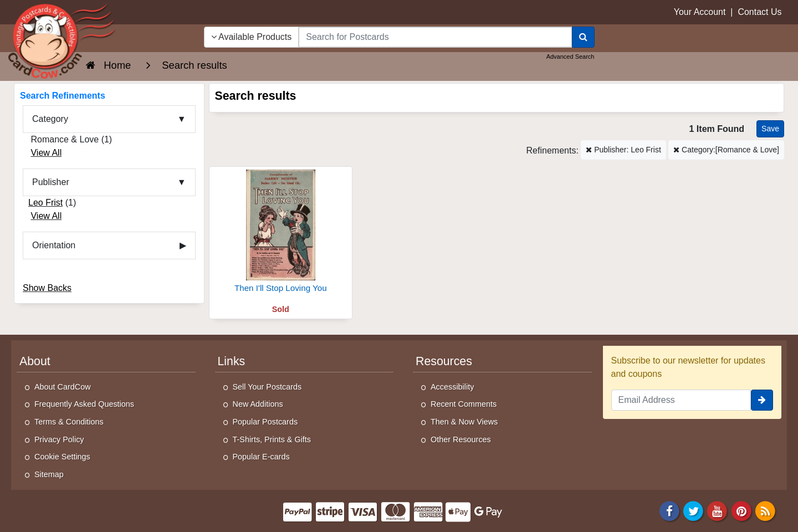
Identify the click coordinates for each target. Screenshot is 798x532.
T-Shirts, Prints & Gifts (272, 439)
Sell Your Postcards (267, 387)
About (35, 361)
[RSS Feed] (765, 510)
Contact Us (759, 12)
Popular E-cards (261, 457)
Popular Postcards (265, 422)
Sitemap (49, 474)
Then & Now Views (464, 422)
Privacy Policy (59, 439)
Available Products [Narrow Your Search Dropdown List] (252, 37)
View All (46, 153)
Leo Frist (45, 203)
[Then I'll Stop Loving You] (281, 236)
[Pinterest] (741, 510)
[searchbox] (435, 37)
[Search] (583, 37)
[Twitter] (693, 510)
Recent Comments (464, 404)
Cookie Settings (62, 457)
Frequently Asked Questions (84, 404)
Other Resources (461, 439)
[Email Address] (681, 400)
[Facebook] (669, 510)
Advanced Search (571, 57)
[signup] (762, 400)
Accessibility (452, 387)
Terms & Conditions (69, 422)
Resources (444, 361)
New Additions (258, 404)
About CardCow (63, 387)
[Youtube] (718, 510)
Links (232, 361)
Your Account (700, 12)
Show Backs (47, 288)
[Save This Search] (770, 129)
